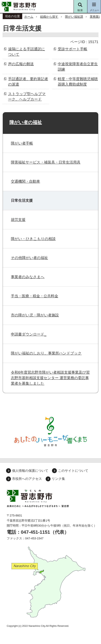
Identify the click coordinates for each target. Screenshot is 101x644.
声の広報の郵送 (21, 64)
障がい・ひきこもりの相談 (33, 239)
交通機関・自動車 (25, 181)
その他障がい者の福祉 (29, 258)
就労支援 (18, 220)
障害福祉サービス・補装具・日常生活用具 (46, 162)
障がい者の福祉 (26, 122)
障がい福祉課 (74, 17)
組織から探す (49, 17)
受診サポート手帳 (73, 49)
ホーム (29, 17)
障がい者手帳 (22, 143)
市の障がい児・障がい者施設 (35, 315)
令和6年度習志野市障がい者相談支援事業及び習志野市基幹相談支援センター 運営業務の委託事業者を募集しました (50, 378)
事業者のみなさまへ (28, 277)
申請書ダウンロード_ (29, 334)
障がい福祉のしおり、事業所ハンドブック (46, 353)
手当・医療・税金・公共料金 (35, 296)
